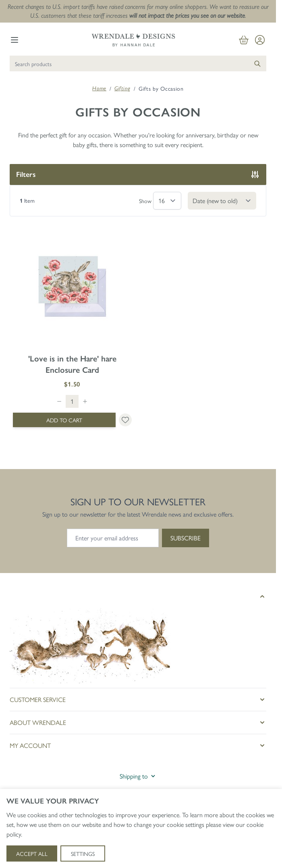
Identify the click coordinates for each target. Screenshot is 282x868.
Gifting (122, 88)
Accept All (32, 853)
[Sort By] (222, 201)
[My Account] (260, 40)
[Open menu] (15, 40)
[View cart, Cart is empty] (244, 40)
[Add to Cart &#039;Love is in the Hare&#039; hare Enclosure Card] (64, 420)
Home (99, 88)
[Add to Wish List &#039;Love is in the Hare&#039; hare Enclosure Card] (125, 420)
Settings (83, 853)
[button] (138, 596)
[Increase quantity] (85, 401)
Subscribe (186, 538)
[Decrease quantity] (59, 401)
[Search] (257, 63)
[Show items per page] (167, 201)
